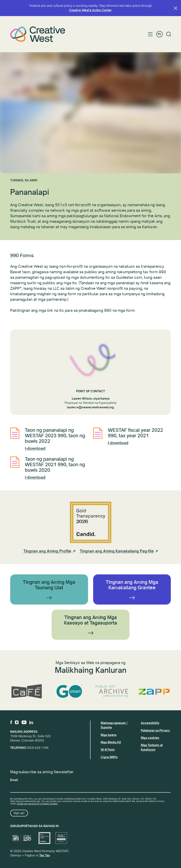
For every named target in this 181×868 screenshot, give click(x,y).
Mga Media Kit (111, 742)
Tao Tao (45, 855)
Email (14, 780)
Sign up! (19, 813)
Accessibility (150, 723)
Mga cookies (150, 738)
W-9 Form (108, 750)
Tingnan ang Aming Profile (47, 551)
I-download (35, 448)
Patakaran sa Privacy (155, 730)
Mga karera (109, 735)
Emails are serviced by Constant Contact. (37, 804)
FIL (159, 34)
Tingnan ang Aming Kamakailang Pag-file (117, 551)
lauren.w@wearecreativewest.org (90, 407)
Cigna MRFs (109, 757)
